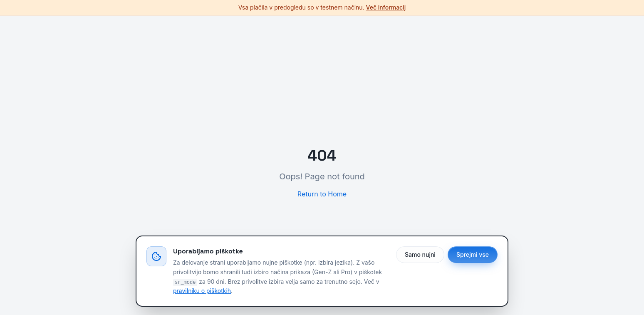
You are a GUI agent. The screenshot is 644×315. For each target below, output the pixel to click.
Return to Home (322, 194)
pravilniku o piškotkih (202, 291)
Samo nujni (420, 254)
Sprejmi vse (473, 254)
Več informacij (386, 7)
